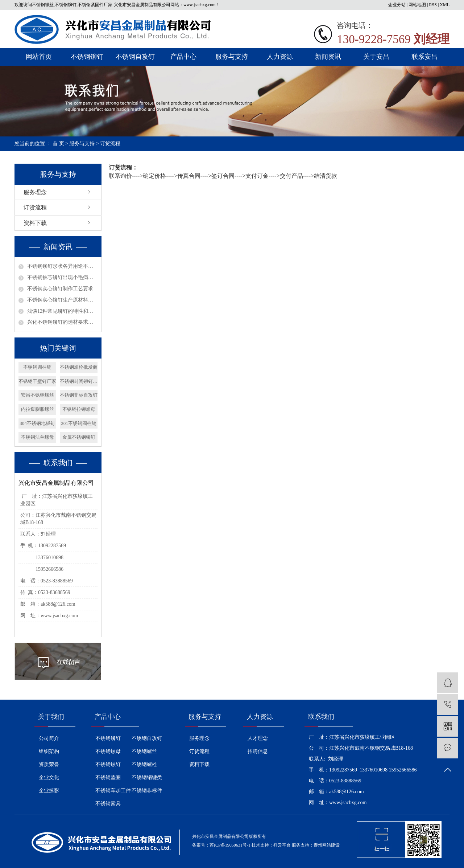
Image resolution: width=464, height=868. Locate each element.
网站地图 (417, 5)
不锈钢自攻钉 (135, 57)
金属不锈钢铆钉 (79, 437)
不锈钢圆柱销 (37, 367)
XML (445, 5)
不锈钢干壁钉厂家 (37, 381)
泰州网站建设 (327, 845)
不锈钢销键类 (147, 777)
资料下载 (35, 223)
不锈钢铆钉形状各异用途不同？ (62, 266)
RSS (433, 5)
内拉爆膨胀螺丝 (38, 409)
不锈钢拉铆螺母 (79, 409)
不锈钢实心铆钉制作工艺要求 (60, 289)
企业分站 (397, 5)
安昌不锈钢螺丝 (38, 395)
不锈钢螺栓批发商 (79, 367)
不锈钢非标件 (147, 791)
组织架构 (49, 751)
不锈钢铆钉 (87, 57)
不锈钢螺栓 (144, 764)
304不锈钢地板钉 (37, 423)
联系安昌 (424, 57)
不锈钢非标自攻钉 (79, 395)
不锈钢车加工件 (113, 791)
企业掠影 (49, 791)
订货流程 (35, 207)
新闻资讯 (328, 57)
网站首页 (39, 57)
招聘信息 (258, 751)
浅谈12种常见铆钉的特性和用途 (62, 311)
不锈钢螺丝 (144, 751)
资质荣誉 (49, 764)
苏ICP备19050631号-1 (230, 845)
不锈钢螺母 (108, 751)
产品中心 (183, 57)
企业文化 (49, 777)
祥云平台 (282, 845)
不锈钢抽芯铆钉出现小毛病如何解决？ (62, 277)
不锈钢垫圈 (108, 777)
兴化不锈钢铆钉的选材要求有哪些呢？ (62, 322)
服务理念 (35, 192)
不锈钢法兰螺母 (38, 437)
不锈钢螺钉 (108, 764)
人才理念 (258, 738)
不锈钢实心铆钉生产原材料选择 (62, 300)
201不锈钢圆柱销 (79, 423)
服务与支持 (232, 57)
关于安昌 (376, 57)
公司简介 (49, 738)
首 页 (58, 144)
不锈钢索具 (108, 804)
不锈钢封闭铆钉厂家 (79, 381)
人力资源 (280, 57)
